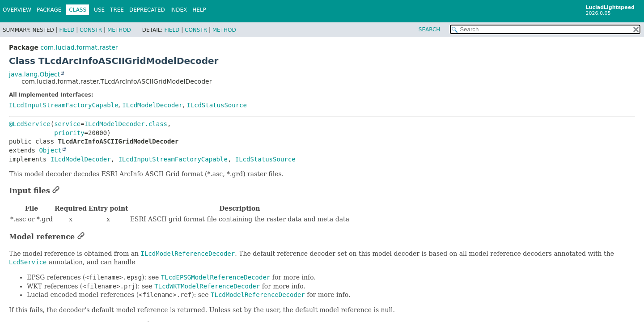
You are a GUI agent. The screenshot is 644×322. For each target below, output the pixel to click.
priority (69, 133)
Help (199, 10)
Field (67, 30)
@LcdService (30, 124)
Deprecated (147, 10)
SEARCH (430, 30)
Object (50, 150)
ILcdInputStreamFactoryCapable (64, 105)
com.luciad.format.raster (79, 47)
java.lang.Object (34, 74)
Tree (117, 10)
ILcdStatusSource (217, 105)
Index (179, 10)
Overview (17, 10)
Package (49, 10)
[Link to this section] (56, 191)
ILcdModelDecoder (152, 105)
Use (99, 10)
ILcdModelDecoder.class (126, 124)
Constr (91, 30)
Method (119, 30)
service (67, 124)
